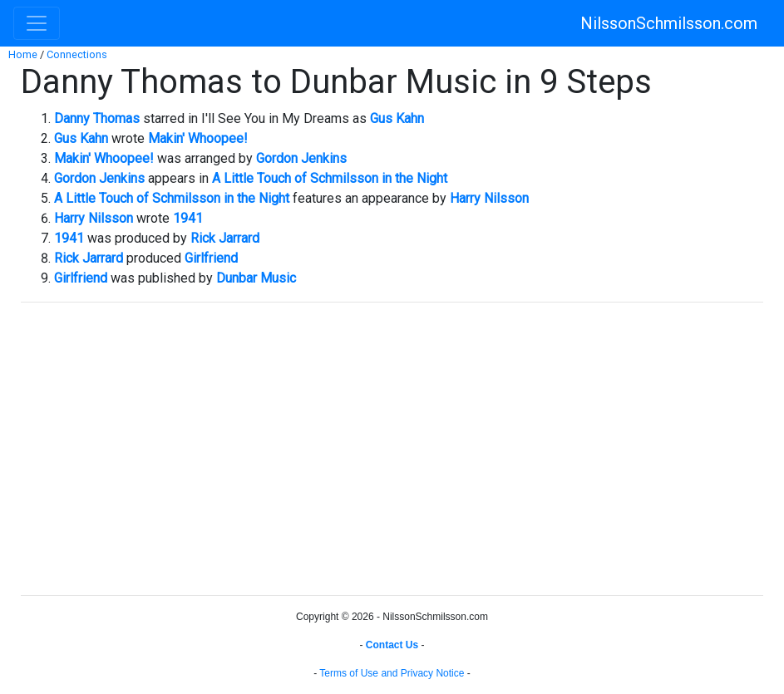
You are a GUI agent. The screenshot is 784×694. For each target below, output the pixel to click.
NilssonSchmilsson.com (669, 23)
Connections (77, 54)
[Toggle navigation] (37, 23)
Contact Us (392, 645)
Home (23, 54)
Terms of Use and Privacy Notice (392, 673)
